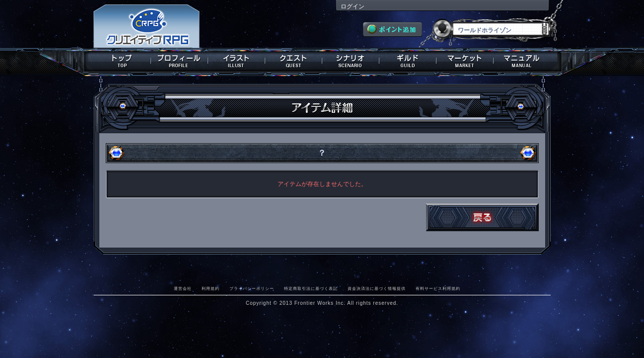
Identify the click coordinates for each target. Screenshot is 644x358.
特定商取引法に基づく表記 (311, 288)
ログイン (353, 6)
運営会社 (183, 288)
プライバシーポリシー (252, 288)
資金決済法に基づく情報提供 (377, 288)
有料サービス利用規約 (438, 288)
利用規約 (211, 288)
